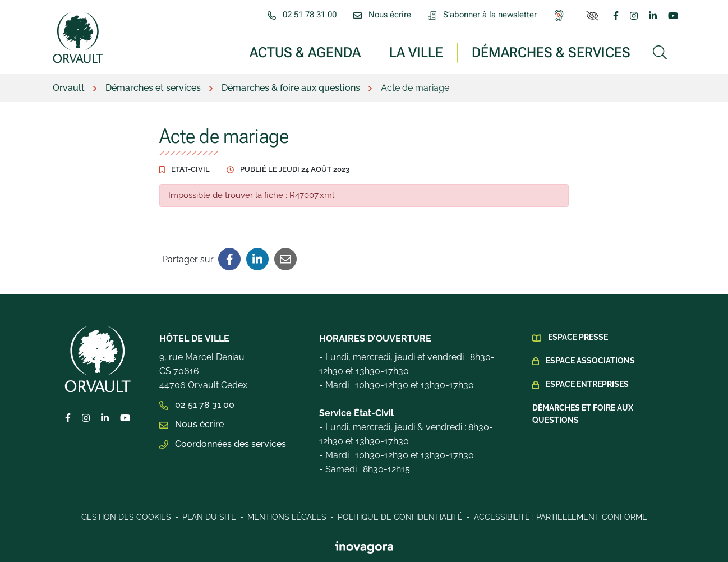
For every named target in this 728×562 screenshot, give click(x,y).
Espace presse (578, 337)
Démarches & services (551, 52)
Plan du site (209, 517)
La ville (416, 52)
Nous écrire (192, 424)
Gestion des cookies (126, 517)
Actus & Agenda (305, 52)
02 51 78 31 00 (197, 405)
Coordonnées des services (223, 444)
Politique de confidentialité (400, 517)
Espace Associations (590, 361)
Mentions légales (287, 517)
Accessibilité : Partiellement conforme (561, 517)
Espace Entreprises (587, 384)
